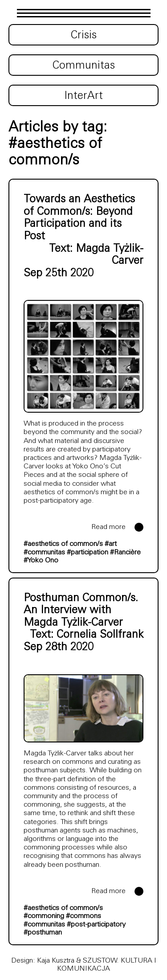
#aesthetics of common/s (63, 544)
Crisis (84, 36)
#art (111, 544)
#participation (88, 553)
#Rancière (125, 553)
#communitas (44, 553)
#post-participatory (96, 925)
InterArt (83, 96)
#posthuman (43, 933)
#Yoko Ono (41, 561)
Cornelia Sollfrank (100, 635)
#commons (83, 916)
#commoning (44, 916)
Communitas (84, 66)
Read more (108, 527)
